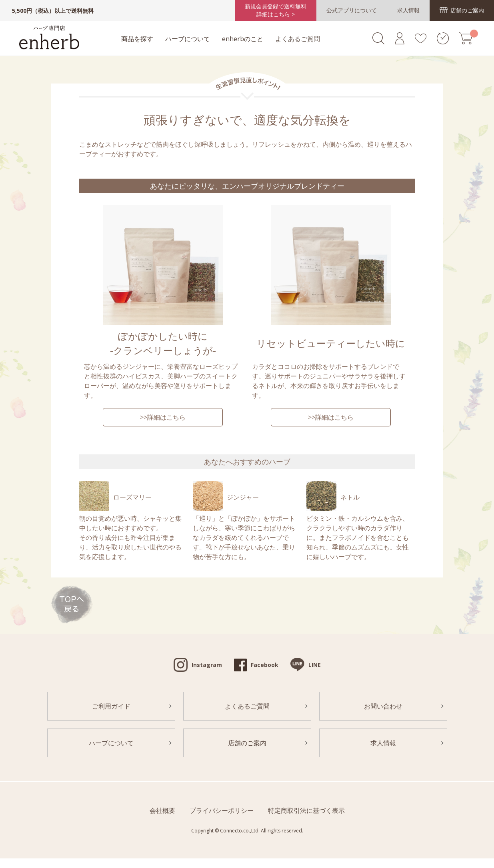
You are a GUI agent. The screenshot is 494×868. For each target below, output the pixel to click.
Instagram (207, 665)
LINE (315, 665)
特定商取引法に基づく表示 (306, 810)
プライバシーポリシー (222, 810)
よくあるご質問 (298, 39)
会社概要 (162, 810)
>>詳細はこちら (163, 417)
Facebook (265, 665)
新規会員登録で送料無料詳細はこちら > (276, 10)
